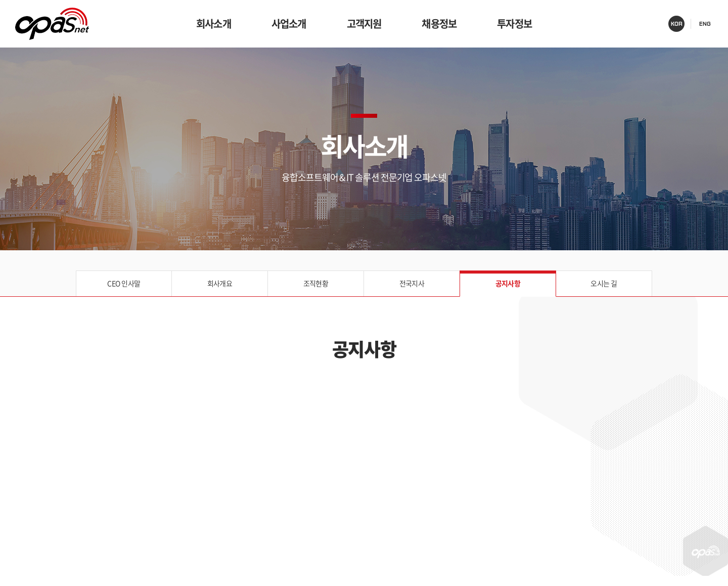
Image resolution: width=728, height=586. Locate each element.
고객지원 (364, 24)
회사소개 (214, 24)
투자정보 (514, 24)
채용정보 (439, 24)
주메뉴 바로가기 (0, 0)
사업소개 (289, 24)
